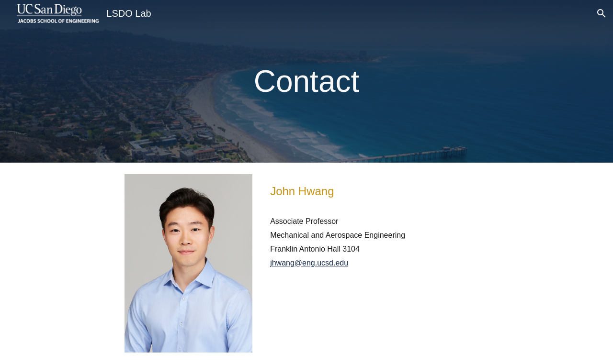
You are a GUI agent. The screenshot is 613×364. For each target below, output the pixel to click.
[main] (306, 81)
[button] (602, 13)
